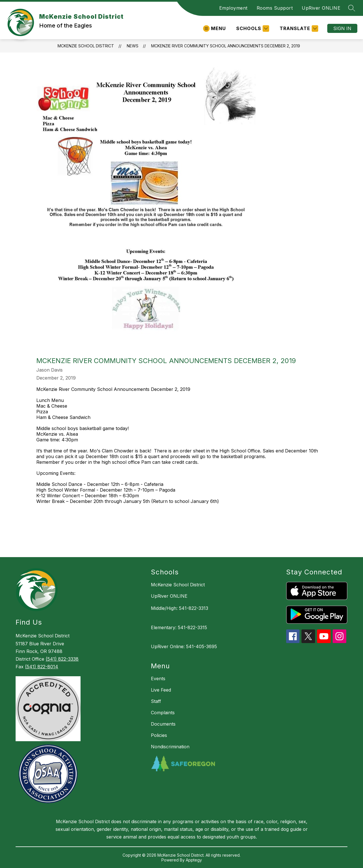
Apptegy (194, 860)
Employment (233, 8)
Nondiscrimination (170, 747)
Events (158, 679)
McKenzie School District (86, 46)
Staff (156, 701)
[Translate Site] (298, 29)
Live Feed (161, 690)
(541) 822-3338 (62, 659)
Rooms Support (275, 8)
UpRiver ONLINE (321, 8)
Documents (163, 724)
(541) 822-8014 (42, 667)
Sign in (342, 28)
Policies (159, 735)
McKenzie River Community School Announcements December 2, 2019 (226, 46)
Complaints (163, 713)
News (133, 46)
